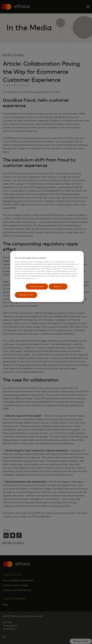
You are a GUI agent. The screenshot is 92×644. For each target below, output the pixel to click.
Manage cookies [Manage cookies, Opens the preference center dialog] (26, 295)
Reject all (57, 286)
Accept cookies (36, 286)
